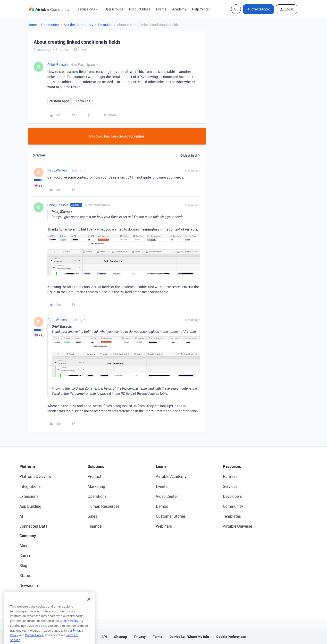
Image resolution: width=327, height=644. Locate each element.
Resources (232, 466)
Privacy (140, 637)
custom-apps (59, 101)
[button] (258, 9)
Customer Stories (171, 516)
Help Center (201, 9)
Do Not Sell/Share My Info (189, 637)
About (25, 546)
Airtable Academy (171, 476)
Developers (232, 496)
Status (25, 575)
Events (161, 9)
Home (32, 25)
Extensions (29, 496)
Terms (158, 637)
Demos (162, 506)
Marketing (96, 486)
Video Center (167, 496)
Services (230, 486)
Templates (232, 516)
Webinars (164, 526)
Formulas (105, 25)
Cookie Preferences (231, 637)
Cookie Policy (69, 630)
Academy (179, 9)
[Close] (89, 608)
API (104, 637)
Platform (27, 466)
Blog (23, 566)
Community (50, 25)
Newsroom (29, 585)
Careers (26, 556)
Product (95, 476)
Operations (97, 496)
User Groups (114, 9)
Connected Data (34, 526)
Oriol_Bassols (58, 64)
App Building (30, 506)
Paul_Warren (57, 170)
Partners (230, 476)
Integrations (30, 486)
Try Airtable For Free (37, 595)
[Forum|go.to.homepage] (49, 9)
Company (28, 536)
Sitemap (121, 637)
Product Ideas (140, 9)
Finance (95, 526)
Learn (161, 466)
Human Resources (104, 506)
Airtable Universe (237, 526)
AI (21, 516)
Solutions (96, 466)
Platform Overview (35, 476)
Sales (92, 516)
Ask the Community (78, 25)
